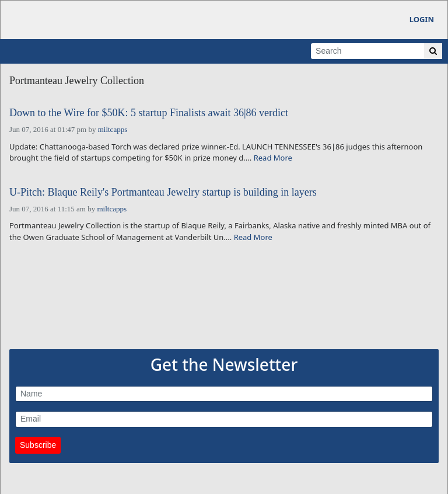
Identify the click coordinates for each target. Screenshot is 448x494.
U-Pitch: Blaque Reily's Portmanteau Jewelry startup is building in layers (163, 192)
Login (422, 19)
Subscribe (38, 445)
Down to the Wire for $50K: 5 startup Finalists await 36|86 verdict (149, 113)
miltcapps (113, 129)
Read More (273, 158)
